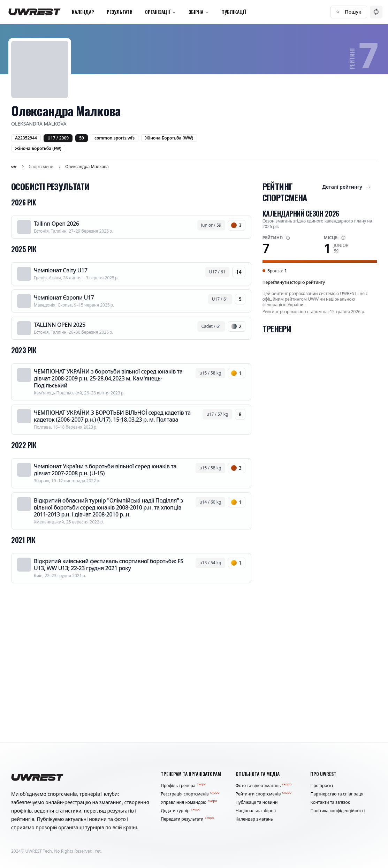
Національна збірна (256, 811)
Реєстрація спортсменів (190, 794)
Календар (83, 12)
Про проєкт (322, 786)
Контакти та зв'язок (330, 802)
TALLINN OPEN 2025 (60, 325)
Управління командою (189, 802)
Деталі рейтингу (347, 187)
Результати (120, 12)
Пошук (349, 12)
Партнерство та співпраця (337, 794)
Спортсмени (41, 167)
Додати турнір (180, 811)
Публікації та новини (257, 802)
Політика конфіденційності (337, 811)
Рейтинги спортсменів (264, 794)
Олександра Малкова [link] (87, 167)
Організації (161, 12)
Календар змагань (254, 819)
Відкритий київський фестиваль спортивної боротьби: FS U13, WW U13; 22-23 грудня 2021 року (109, 565)
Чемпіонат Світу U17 (61, 270)
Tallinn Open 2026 (56, 224)
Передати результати (187, 819)
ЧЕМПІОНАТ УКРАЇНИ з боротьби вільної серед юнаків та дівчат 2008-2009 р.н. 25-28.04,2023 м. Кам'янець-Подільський (108, 378)
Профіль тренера (183, 786)
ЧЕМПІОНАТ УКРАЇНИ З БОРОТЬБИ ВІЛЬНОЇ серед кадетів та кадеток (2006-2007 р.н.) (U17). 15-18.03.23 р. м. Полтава (112, 416)
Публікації (234, 12)
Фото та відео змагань (264, 786)
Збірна (199, 12)
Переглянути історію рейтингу (294, 282)
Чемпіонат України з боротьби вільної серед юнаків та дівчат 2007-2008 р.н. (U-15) (105, 470)
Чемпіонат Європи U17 (64, 297)
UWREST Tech (39, 851)
